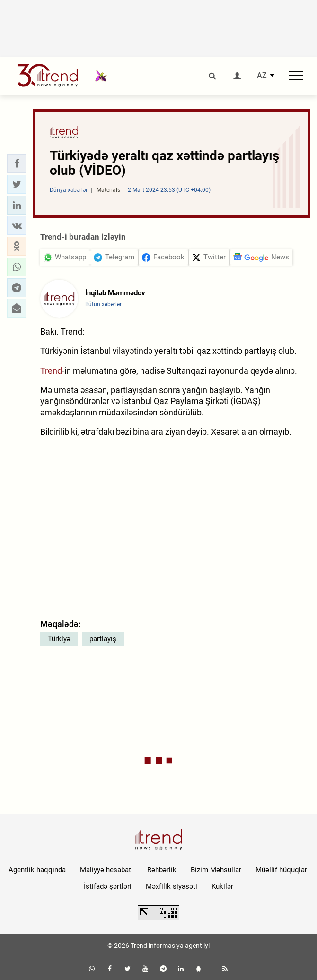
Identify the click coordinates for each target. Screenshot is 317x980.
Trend (51, 371)
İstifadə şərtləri (108, 886)
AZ (262, 76)
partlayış (103, 639)
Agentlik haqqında (37, 870)
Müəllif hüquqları (282, 870)
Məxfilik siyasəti (172, 886)
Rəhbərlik (162, 870)
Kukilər (222, 886)
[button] (17, 163)
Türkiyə (59, 639)
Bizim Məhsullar (216, 870)
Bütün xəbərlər (103, 304)
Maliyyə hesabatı (106, 870)
